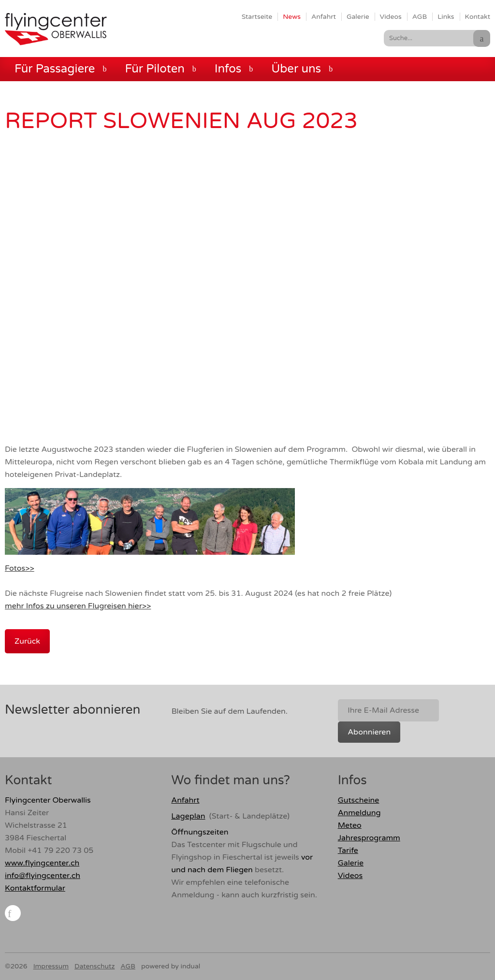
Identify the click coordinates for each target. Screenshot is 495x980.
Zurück (27, 641)
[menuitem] (257, 16)
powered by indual (171, 966)
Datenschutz (95, 966)
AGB (128, 966)
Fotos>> (20, 568)
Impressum (51, 966)
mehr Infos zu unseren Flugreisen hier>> (78, 606)
